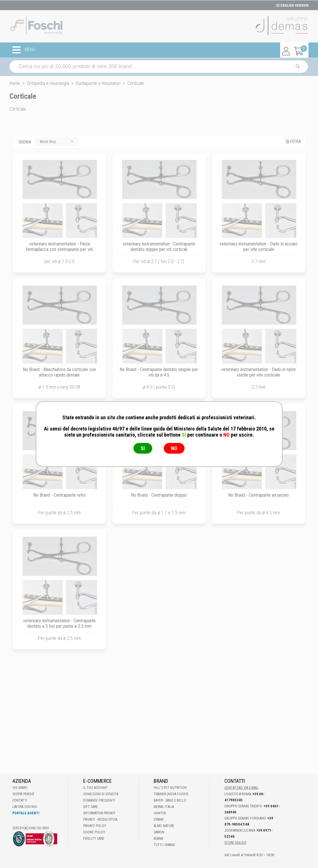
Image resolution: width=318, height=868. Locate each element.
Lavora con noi (25, 807)
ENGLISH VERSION (292, 5)
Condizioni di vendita (101, 794)
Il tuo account (95, 788)
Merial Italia (164, 807)
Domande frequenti (99, 800)
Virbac (159, 819)
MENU (24, 50)
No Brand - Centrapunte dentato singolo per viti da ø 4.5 (159, 372)
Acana (158, 839)
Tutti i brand (164, 845)
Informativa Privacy (99, 813)
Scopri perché (23, 794)
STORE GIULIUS (235, 843)
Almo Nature (164, 826)
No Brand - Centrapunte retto (59, 495)
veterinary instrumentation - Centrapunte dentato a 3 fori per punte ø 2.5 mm (59, 623)
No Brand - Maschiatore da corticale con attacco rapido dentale (59, 372)
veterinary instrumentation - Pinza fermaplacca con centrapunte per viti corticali (59, 249)
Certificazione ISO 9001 (31, 828)
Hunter (160, 813)
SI (143, 448)
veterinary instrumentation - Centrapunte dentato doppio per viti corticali (159, 247)
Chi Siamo (20, 788)
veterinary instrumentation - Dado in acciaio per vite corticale (259, 247)
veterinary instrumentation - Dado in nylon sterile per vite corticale (259, 372)
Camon (159, 832)
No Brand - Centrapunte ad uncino (259, 495)
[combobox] (57, 142)
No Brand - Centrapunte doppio (159, 495)
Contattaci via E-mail (241, 788)
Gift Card (91, 807)
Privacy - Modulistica (100, 819)
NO (174, 448)
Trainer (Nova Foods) (171, 794)
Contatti (20, 800)
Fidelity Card (94, 839)
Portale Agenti (26, 813)
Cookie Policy (94, 832)
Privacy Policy (95, 826)
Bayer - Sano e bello (170, 800)
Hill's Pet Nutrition (170, 788)
